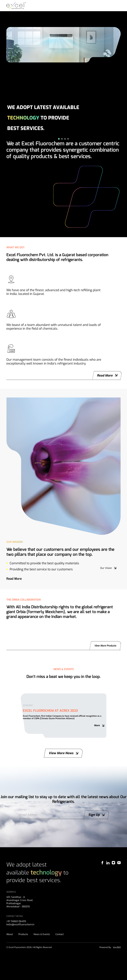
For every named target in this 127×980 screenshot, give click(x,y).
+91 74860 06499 (17, 948)
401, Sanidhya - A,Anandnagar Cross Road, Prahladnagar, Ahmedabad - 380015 (20, 928)
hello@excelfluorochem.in (21, 951)
